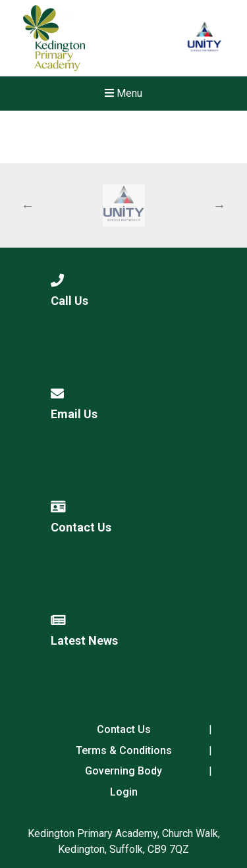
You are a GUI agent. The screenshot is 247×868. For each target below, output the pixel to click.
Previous (28, 205)
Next (219, 205)
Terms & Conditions (124, 750)
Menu (123, 93)
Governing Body (123, 771)
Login (124, 792)
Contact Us (124, 729)
